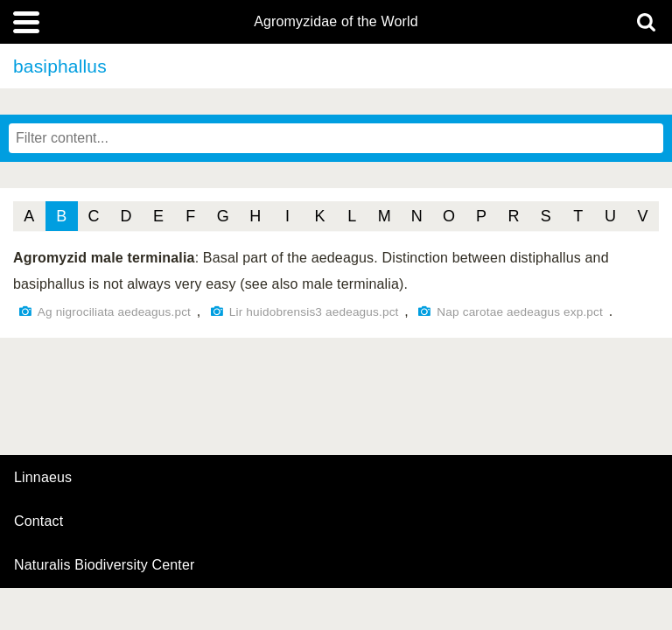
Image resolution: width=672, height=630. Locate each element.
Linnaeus (43, 478)
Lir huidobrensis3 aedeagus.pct (314, 312)
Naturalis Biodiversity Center (105, 565)
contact (38, 521)
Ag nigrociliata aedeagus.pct (114, 312)
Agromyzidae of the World (336, 22)
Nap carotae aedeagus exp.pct (520, 312)
